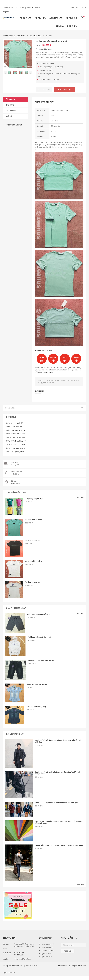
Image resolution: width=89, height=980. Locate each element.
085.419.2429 (14, 8)
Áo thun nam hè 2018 (16, 430)
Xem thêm (81, 497)
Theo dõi (68, 955)
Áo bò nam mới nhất (16, 423)
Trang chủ (8, 36)
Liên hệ (28, 8)
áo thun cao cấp (51, 383)
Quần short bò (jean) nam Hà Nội (42, 663)
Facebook (63, 970)
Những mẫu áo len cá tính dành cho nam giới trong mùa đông (58, 850)
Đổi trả (9, 116)
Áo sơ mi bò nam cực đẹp (37, 710)
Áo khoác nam (56, 18)
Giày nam (60, 26)
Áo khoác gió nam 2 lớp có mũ (41, 639)
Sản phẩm (21, 36)
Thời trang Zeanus (14, 125)
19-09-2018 (39, 855)
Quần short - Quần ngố (17, 444)
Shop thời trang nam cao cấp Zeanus (18, 970)
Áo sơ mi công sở (47, 948)
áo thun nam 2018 (63, 380)
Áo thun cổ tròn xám (34, 583)
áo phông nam (50, 380)
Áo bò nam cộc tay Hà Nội (38, 687)
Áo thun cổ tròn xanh (34, 520)
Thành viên (11, 111)
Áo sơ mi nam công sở (17, 441)
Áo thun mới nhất (47, 954)
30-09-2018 (39, 749)
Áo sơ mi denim (46, 951)
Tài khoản (74, 8)
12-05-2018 (39, 830)
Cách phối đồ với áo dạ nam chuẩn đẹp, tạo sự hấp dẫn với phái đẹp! (59, 745)
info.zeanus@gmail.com (58, 370)
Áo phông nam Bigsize (16, 448)
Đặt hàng (10, 105)
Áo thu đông (72, 18)
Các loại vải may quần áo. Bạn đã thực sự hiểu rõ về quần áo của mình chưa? (59, 826)
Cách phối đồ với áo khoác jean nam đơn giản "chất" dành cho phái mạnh (59, 777)
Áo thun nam (41, 18)
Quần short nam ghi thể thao (40, 616)
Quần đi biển (45, 958)
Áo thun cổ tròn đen (33, 541)
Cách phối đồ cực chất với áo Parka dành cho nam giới (58, 807)
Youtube (82, 970)
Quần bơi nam (45, 961)
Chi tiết (60, 67)
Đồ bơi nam (72, 26)
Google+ (73, 970)
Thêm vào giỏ (65, 90)
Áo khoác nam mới (15, 426)
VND (83, 8)
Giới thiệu (22, 8)
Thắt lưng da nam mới (17, 437)
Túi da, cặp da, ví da (16, 451)
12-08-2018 (39, 810)
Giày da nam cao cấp (16, 434)
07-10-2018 (39, 781)
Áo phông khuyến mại (35, 498)
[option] (18, 54)
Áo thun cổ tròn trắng (35, 562)
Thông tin (10, 99)
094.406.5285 (19, 959)
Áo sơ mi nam (26, 18)
